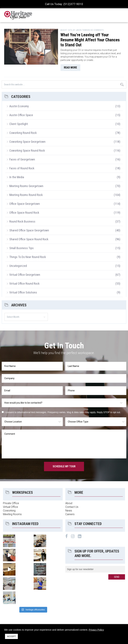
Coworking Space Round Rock (27, 151)
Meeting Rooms (12, 514)
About (69, 503)
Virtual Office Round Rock (24, 284)
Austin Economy (19, 106)
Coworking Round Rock (23, 133)
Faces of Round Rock (22, 168)
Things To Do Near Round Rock (28, 257)
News (69, 511)
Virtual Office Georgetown (25, 275)
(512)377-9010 (73, 4)
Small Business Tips (21, 248)
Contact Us (72, 507)
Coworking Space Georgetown (27, 142)
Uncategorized (18, 266)
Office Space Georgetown (25, 204)
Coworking (9, 511)
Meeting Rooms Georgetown (26, 186)
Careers (70, 514)
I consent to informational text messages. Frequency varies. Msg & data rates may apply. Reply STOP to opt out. (63, 412)
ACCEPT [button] (11, 636)
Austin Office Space (21, 115)
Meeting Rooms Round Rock (26, 195)
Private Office (11, 503)
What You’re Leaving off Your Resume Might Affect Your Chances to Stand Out (90, 40)
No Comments (97, 30)
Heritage (18, 15)
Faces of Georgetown (22, 159)
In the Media (17, 177)
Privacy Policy (96, 630)
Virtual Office (10, 507)
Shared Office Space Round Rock (29, 239)
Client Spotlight (19, 124)
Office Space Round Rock (24, 213)
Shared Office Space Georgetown (29, 230)
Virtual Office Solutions (23, 292)
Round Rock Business (22, 221)
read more (70, 68)
